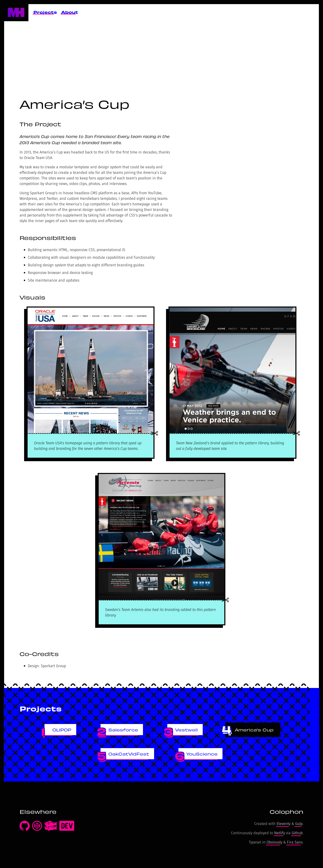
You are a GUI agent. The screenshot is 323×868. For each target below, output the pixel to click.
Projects (45, 12)
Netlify (280, 833)
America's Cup (254, 729)
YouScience (202, 754)
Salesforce (123, 729)
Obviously (274, 842)
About (70, 12)
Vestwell (186, 729)
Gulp (299, 824)
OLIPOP (62, 729)
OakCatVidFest (129, 754)
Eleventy (284, 824)
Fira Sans (295, 842)
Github (297, 833)
